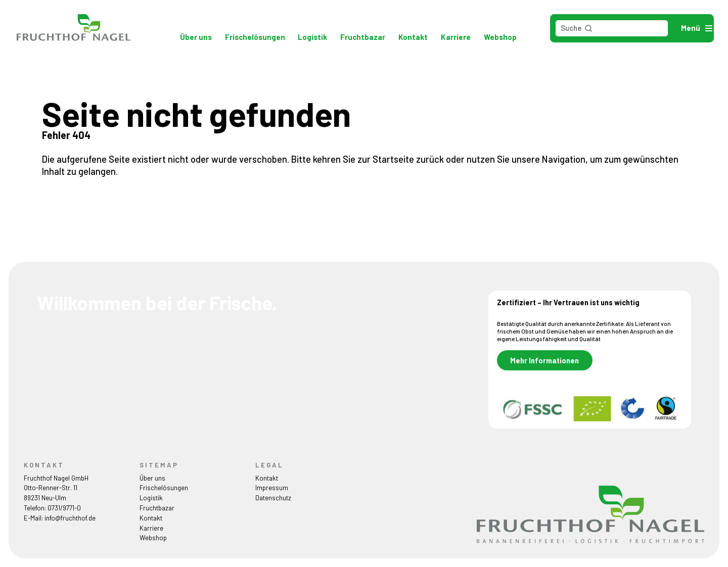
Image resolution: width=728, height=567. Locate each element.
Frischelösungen (255, 37)
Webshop (500, 37)
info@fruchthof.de (70, 518)
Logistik (312, 37)
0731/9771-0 (64, 508)
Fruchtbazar (363, 37)
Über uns (196, 37)
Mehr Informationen (544, 360)
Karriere (456, 37)
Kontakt (413, 37)
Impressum (272, 488)
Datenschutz (273, 498)
